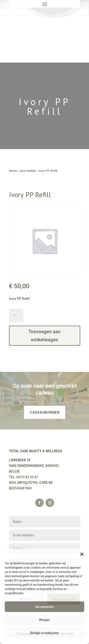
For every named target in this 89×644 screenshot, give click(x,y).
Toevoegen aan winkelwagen (44, 336)
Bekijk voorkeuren (45, 633)
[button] (82, 554)
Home (13, 171)
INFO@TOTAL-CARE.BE (35, 483)
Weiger (44, 620)
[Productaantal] (16, 315)
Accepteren (44, 607)
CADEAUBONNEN (45, 412)
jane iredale (28, 171)
